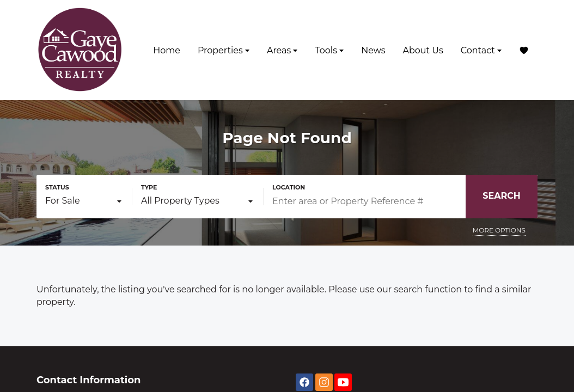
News (373, 50)
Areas (282, 50)
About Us (423, 50)
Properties (224, 50)
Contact (481, 50)
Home (167, 50)
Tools (329, 50)
